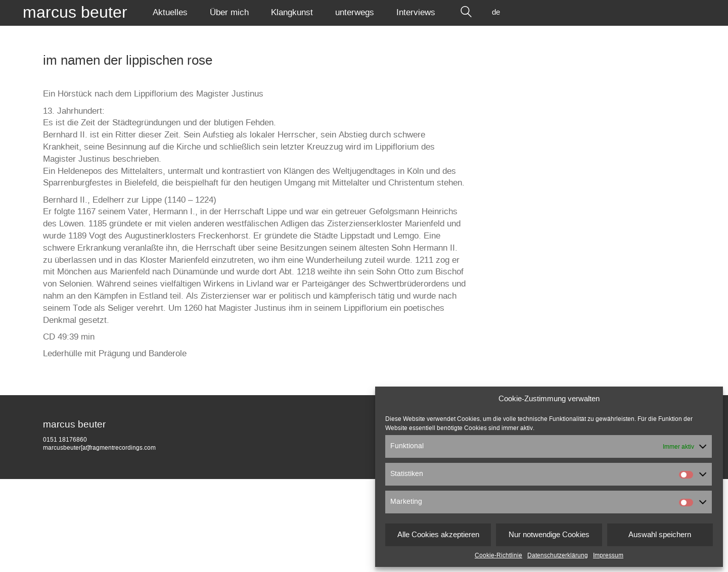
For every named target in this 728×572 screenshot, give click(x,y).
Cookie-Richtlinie (498, 555)
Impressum (608, 555)
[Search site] (466, 13)
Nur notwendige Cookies (549, 535)
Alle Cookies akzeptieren (438, 535)
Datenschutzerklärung (558, 555)
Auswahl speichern (660, 535)
